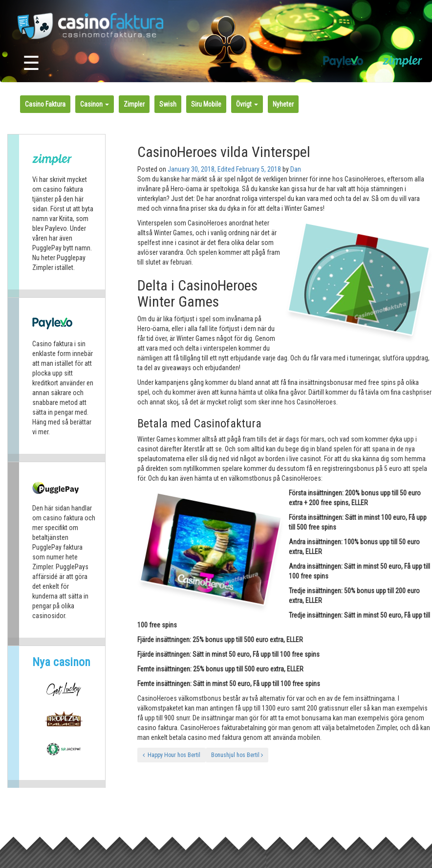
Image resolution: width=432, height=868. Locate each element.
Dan (296, 169)
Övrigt (247, 104)
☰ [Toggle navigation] (31, 63)
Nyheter (283, 104)
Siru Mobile (206, 104)
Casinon (95, 104)
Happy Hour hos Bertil (172, 755)
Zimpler (134, 104)
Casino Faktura (45, 104)
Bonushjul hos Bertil (237, 755)
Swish (168, 104)
